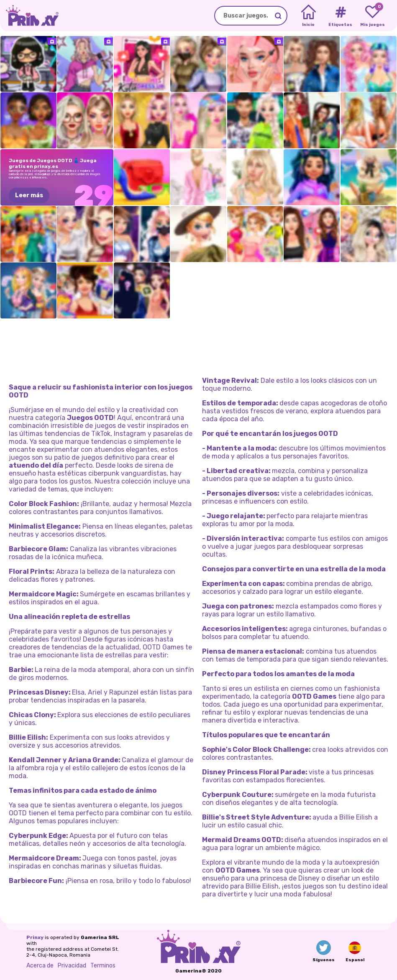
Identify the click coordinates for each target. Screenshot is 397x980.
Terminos (103, 966)
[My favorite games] (373, 16)
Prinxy (35, 937)
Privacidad (72, 966)
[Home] (309, 16)
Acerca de (40, 966)
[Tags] (340, 16)
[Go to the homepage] (29, 16)
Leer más (29, 195)
